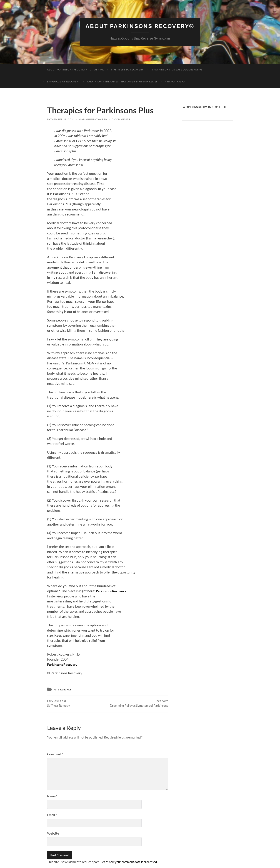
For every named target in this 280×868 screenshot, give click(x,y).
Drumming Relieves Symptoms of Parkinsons (139, 704)
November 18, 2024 (61, 119)
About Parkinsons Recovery (67, 70)
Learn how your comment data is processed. (131, 862)
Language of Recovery (63, 82)
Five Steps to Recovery (127, 70)
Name (52, 796)
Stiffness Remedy (59, 704)
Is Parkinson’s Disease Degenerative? (177, 70)
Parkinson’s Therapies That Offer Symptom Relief (122, 82)
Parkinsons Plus (63, 689)
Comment (55, 754)
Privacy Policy (175, 82)
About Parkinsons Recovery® (140, 26)
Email (52, 815)
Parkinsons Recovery (112, 591)
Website (53, 833)
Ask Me (99, 70)
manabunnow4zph (93, 119)
